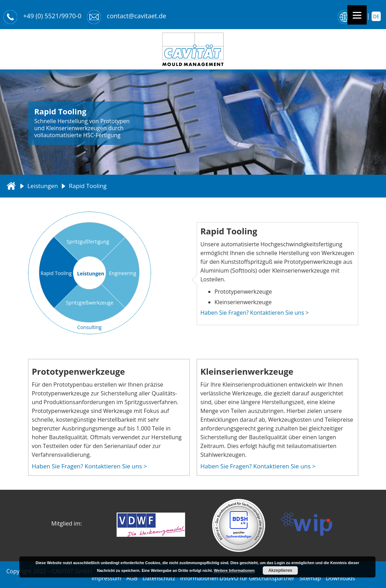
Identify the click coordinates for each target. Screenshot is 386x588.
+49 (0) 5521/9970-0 (52, 16)
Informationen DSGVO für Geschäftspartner (237, 578)
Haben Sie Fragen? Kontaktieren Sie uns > (255, 313)
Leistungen (43, 186)
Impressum (106, 578)
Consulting (89, 327)
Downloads (341, 578)
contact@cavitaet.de (136, 16)
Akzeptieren (280, 570)
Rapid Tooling (56, 273)
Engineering (122, 273)
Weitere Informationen (234, 570)
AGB (132, 578)
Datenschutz (159, 578)
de (376, 16)
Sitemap (310, 578)
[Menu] (357, 15)
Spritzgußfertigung (88, 242)
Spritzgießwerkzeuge (90, 303)
